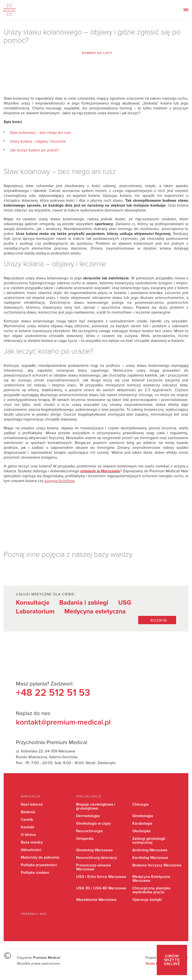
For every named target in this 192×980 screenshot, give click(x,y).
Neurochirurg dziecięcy (96, 858)
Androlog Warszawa (150, 850)
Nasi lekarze (32, 804)
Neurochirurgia (89, 831)
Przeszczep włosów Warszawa (93, 867)
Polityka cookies (35, 873)
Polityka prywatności (39, 865)
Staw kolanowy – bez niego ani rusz (40, 133)
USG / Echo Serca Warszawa (101, 877)
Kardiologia (142, 823)
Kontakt (28, 827)
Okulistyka (141, 831)
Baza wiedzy (32, 842)
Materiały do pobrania (40, 857)
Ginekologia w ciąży (93, 823)
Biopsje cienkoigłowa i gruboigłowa (96, 806)
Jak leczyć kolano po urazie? (34, 150)
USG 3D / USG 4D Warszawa (101, 888)
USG (125, 603)
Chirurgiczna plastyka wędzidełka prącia (151, 890)
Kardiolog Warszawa (150, 858)
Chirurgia (141, 804)
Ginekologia (143, 816)
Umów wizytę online (172, 960)
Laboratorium (35, 611)
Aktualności (31, 850)
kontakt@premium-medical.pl (63, 722)
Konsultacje (33, 603)
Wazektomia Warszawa (96, 900)
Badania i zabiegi (84, 603)
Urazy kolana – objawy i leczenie (38, 141)
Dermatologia (88, 816)
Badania (28, 812)
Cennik (27, 820)
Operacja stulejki (147, 900)
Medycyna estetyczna (95, 611)
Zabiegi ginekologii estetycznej (149, 841)
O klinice (28, 835)
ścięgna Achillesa (59, 481)
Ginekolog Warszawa (94, 850)
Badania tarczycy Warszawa (157, 865)
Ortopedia (85, 839)
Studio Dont (154, 964)
